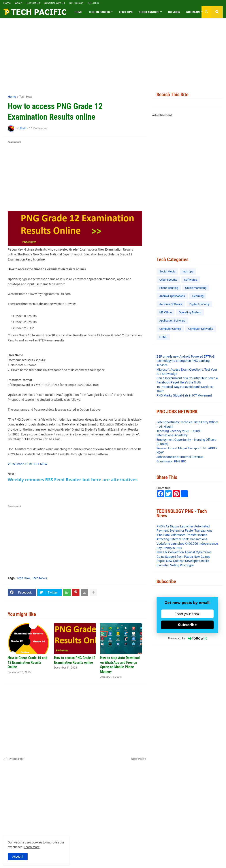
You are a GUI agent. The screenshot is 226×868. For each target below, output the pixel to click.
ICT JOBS (93, 3)
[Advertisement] (113, 54)
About (19, 3)
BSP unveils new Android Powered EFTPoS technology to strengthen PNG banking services (186, 361)
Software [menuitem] (193, 12)
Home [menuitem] (78, 12)
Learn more (32, 847)
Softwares (191, 280)
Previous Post (15, 759)
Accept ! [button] (18, 857)
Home (7, 3)
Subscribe (187, 625)
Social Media (167, 271)
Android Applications (172, 296)
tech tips (188, 271)
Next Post (138, 759)
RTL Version (76, 3)
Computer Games (170, 329)
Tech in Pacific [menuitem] (99, 12)
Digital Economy (199, 304)
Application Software (172, 321)
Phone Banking (169, 288)
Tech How (26, 97)
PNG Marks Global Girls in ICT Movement (184, 395)
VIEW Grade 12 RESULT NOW (27, 464)
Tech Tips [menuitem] (126, 12)
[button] (206, 12)
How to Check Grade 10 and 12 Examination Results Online (27, 662)
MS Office (166, 312)
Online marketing (196, 288)
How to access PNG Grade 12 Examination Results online (75, 660)
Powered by (187, 638)
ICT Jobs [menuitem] (174, 12)
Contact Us (33, 3)
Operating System (190, 312)
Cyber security (168, 280)
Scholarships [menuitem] (149, 12)
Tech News (39, 578)
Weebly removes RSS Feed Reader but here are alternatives (73, 480)
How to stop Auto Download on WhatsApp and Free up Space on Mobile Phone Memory (120, 665)
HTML (163, 337)
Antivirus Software (171, 304)
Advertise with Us (55, 3)
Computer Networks (201, 329)
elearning (198, 296)
